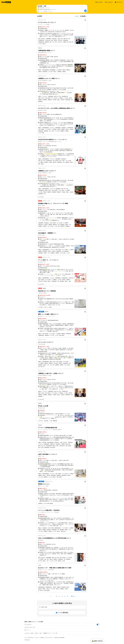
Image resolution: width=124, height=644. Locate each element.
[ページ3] (62, 596)
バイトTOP (27, 633)
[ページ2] (59, 596)
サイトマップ (37, 637)
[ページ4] (65, 596)
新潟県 (32, 633)
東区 (41, 633)
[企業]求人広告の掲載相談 (59, 637)
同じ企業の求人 (41, 197)
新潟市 (37, 633)
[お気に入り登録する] (85, 20)
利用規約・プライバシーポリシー (47, 637)
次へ (72, 596)
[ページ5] (68, 596)
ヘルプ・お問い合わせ (29, 637)
